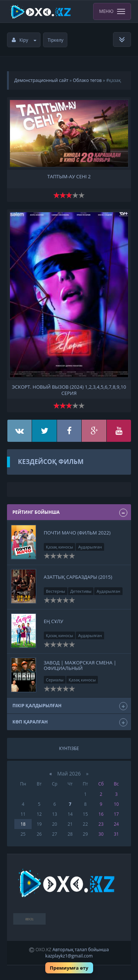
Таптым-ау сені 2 (69, 177)
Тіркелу (56, 40)
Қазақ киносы (60, 547)
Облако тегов (87, 80)
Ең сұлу (54, 621)
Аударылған (90, 547)
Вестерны (56, 591)
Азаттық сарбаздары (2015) (78, 577)
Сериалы (55, 680)
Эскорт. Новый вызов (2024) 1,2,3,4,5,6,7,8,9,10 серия (69, 389)
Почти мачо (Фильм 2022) (77, 533)
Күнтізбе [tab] (69, 748)
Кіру (24, 40)
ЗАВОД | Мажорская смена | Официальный (80, 665)
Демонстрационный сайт (41, 80)
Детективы (81, 591)
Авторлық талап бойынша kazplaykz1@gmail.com (77, 953)
